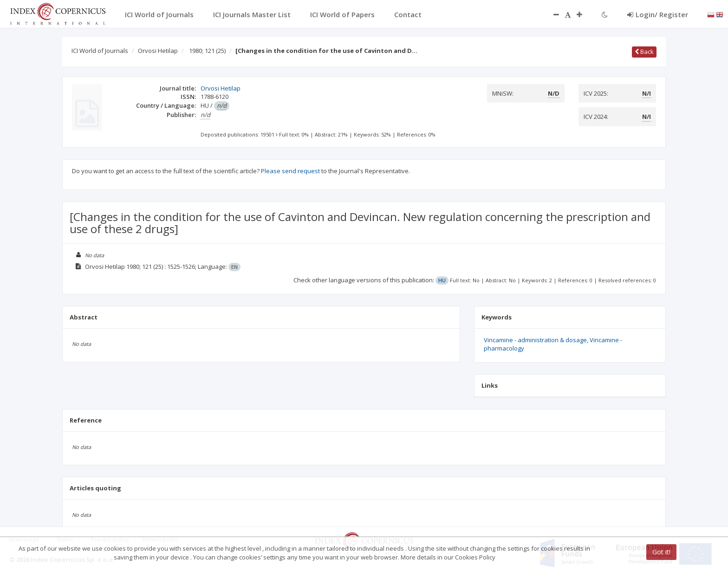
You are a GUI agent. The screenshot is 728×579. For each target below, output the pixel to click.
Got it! (661, 552)
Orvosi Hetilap (158, 51)
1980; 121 (207, 51)
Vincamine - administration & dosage (535, 340)
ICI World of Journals (100, 51)
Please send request (290, 171)
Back (644, 52)
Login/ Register (658, 14)
